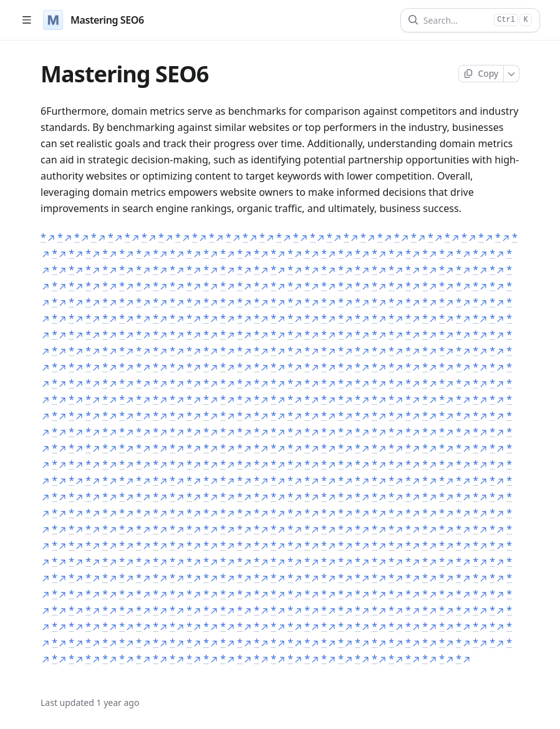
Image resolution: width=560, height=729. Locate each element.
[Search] (456, 20)
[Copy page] (481, 74)
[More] (512, 74)
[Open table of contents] (27, 20)
